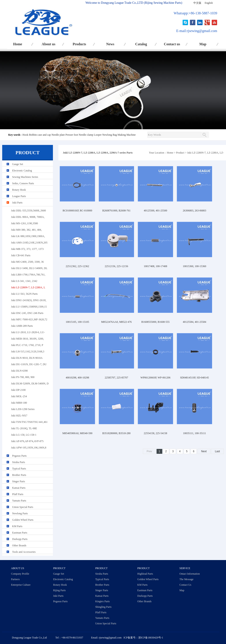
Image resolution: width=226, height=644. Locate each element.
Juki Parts (17, 203)
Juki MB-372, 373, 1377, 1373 (27, 249)
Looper (98, 135)
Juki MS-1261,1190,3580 (24, 223)
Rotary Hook (19, 190)
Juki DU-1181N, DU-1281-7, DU (29, 364)
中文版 (197, 3)
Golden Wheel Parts (23, 520)
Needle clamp (86, 135)
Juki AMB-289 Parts (22, 326)
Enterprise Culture (21, 585)
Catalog (141, 44)
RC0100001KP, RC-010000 (77, 211)
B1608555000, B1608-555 (155, 322)
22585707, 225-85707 (116, 378)
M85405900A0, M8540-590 (77, 433)
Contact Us (185, 585)
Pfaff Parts (18, 494)
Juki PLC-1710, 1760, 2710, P (27, 345)
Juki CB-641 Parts (21, 255)
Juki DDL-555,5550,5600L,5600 (28, 211)
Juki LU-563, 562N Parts (24, 294)
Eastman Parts (20, 533)
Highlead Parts (145, 574)
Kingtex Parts (103, 601)
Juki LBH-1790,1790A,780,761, (28, 275)
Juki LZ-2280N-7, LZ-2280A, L (28, 287)
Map (203, 44)
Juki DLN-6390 (19, 371)
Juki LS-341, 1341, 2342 (24, 281)
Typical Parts (19, 469)
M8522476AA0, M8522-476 (117, 322)
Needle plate (58, 135)
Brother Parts (19, 475)
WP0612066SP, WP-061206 (155, 378)
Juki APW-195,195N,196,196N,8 (29, 448)
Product (180, 153)
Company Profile (20, 574)
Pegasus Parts (19, 456)
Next (204, 451)
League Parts (19, 196)
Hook (25, 135)
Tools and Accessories (24, 552)
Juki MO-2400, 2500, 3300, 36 (27, 262)
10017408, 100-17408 (155, 266)
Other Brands (19, 545)
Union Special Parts (23, 507)
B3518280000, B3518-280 (116, 433)
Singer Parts (19, 481)
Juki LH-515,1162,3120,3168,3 (28, 351)
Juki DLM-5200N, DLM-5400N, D (30, 384)
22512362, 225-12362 (77, 266)
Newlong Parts (20, 513)
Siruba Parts (19, 462)
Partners (15, 579)
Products (79, 44)
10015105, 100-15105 (77, 322)
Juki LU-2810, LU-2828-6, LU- (28, 332)
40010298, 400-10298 (77, 378)
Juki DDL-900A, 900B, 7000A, (28, 217)
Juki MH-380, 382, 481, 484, (26, 230)
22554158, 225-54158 (155, 433)
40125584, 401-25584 (194, 322)
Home (18, 44)
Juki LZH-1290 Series (23, 409)
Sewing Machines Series (25, 177)
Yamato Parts (19, 501)
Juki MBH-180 (19, 403)
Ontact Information (190, 574)
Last (218, 451)
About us (49, 44)
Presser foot (72, 135)
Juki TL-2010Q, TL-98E (24, 428)
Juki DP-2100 (18, 390)
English (209, 3)
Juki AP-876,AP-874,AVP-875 (27, 441)
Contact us (172, 44)
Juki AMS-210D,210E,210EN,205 (29, 243)
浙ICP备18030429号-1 (151, 638)
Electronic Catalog (22, 171)
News (110, 44)
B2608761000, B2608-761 (116, 211)
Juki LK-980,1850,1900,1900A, (28, 236)
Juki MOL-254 (19, 396)
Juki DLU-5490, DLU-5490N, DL (29, 268)
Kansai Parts (19, 488)
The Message (187, 579)
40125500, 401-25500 (155, 211)
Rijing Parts (59, 590)
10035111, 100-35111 (194, 433)
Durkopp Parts (20, 539)
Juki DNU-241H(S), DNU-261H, (29, 300)
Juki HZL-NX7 (19, 416)
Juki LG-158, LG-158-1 (24, 435)
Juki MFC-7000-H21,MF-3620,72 (29, 319)
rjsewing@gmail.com (202, 31)
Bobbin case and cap (40, 135)
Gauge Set (18, 164)
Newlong (107, 135)
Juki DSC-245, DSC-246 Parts (27, 313)
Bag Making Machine (124, 135)
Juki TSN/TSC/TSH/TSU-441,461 (29, 422)
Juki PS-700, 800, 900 (23, 377)
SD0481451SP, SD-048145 (195, 378)
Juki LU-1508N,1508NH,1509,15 (29, 307)
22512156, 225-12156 (116, 266)
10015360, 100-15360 (194, 266)
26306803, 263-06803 (194, 211)
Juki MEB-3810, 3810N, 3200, (27, 339)
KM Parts (17, 526)
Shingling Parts (103, 607)
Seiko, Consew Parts (23, 183)
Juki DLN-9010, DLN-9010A (27, 358)
